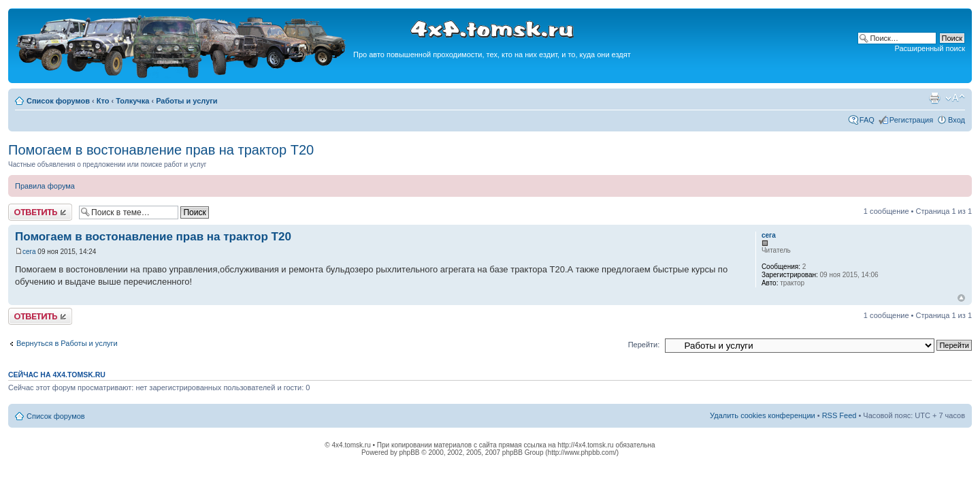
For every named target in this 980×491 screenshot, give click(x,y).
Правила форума (45, 186)
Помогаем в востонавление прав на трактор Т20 (161, 150)
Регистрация (911, 120)
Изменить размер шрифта (955, 98)
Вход (957, 120)
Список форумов (58, 101)
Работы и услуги (186, 101)
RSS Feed (839, 415)
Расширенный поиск (930, 48)
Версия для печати (934, 98)
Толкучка (132, 101)
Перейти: (644, 345)
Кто (103, 101)
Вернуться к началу (961, 298)
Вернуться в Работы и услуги (67, 343)
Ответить (40, 212)
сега (29, 252)
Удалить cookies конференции (763, 415)
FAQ (867, 120)
